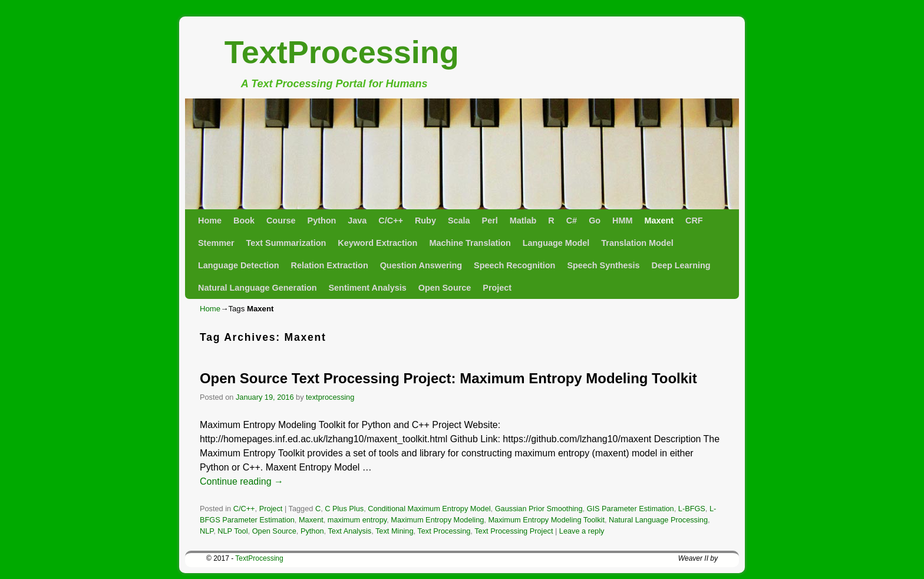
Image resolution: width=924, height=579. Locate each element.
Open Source (445, 288)
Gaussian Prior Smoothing (539, 509)
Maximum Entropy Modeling (437, 520)
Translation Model (637, 243)
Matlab (523, 221)
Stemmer (216, 243)
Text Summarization (286, 243)
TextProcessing (342, 52)
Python (322, 221)
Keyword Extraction (377, 243)
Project (497, 288)
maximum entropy (357, 520)
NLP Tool (232, 531)
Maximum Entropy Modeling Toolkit (546, 520)
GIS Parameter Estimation (631, 509)
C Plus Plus (344, 509)
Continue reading (242, 481)
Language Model (556, 243)
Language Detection (239, 265)
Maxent (659, 221)
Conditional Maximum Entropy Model (429, 509)
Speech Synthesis (603, 265)
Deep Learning (681, 265)
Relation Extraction (330, 265)
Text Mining (394, 531)
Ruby (425, 221)
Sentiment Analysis (368, 288)
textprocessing (330, 397)
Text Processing (444, 531)
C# (572, 221)
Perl (490, 221)
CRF (694, 221)
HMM (622, 221)
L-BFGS (692, 509)
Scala (459, 221)
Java (357, 221)
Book (244, 221)
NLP (207, 531)
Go (595, 221)
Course (281, 221)
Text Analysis (349, 531)
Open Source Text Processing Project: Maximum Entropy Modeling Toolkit (448, 378)
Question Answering (421, 265)
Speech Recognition (514, 265)
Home (210, 221)
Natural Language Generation (258, 288)
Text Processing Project (514, 531)
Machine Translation (470, 243)
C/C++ (391, 221)
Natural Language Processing (658, 520)
